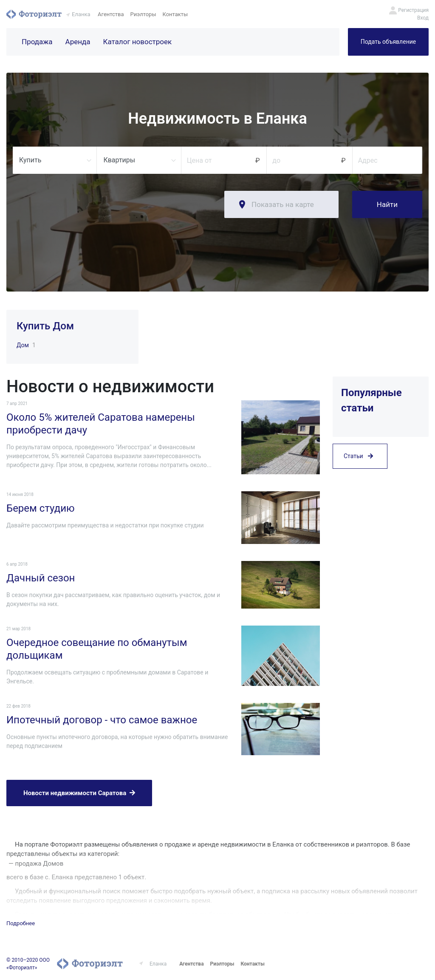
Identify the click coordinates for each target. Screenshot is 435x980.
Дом (23, 345)
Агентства (111, 14)
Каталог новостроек (138, 42)
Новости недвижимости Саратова (79, 793)
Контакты (175, 14)
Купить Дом (45, 326)
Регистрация (413, 10)
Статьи (358, 456)
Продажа (37, 42)
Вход (423, 18)
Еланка (81, 14)
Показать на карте (283, 204)
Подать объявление (388, 42)
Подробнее (21, 923)
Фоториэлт (34, 14)
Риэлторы (143, 14)
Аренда (78, 42)
